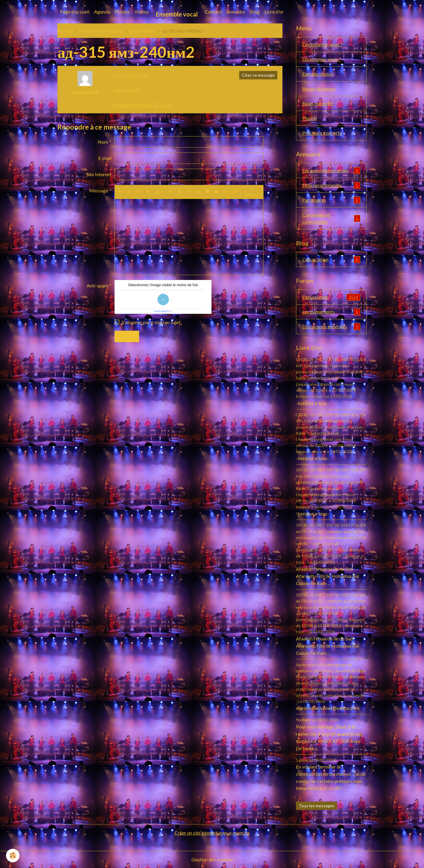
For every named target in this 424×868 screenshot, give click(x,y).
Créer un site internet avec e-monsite (212, 833)
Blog (255, 12)
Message (99, 190)
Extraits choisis (318, 74)
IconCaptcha (162, 311)
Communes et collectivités (331, 218)
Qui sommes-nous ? (322, 44)
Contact (213, 12)
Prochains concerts (322, 133)
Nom (103, 142)
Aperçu (252, 192)
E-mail (105, 158)
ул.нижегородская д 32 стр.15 (142, 104)
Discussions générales (331, 327)
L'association (143, 31)
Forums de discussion (101, 31)
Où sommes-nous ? (322, 59)
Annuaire (236, 12)
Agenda (102, 12)
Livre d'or (274, 12)
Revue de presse (319, 89)
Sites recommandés (331, 185)
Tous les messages (317, 806)
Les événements (331, 312)
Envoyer (127, 336)
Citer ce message (258, 75)
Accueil (65, 31)
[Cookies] (13, 856)
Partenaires (331, 200)
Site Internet (99, 174)
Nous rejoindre (318, 103)
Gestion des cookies (212, 859)
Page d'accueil (75, 12)
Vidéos (142, 12)
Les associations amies (331, 171)
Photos (122, 12)
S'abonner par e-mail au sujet (151, 322)
